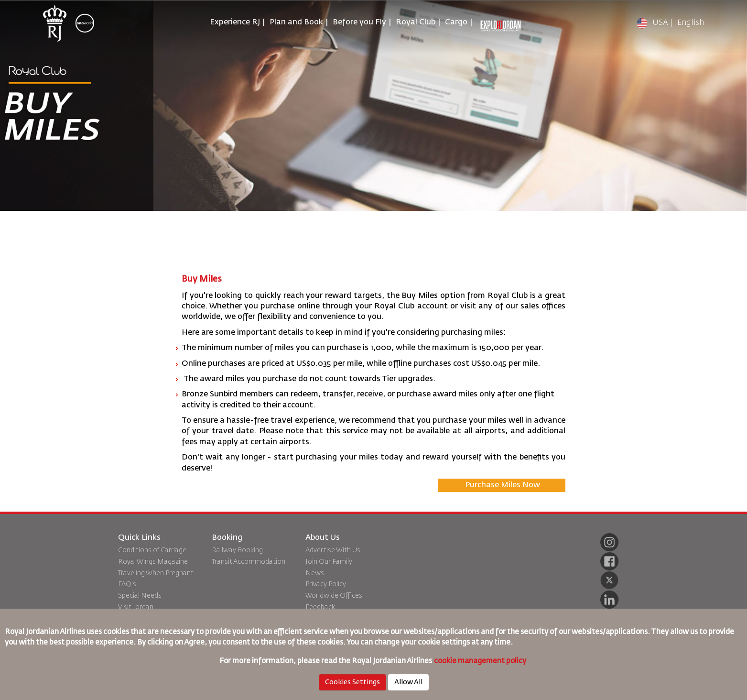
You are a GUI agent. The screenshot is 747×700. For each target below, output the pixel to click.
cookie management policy (481, 661)
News (315, 573)
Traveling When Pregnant (156, 573)
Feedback (320, 607)
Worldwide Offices (334, 596)
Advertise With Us (333, 550)
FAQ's (127, 584)
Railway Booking (237, 550)
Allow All (408, 682)
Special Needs (140, 596)
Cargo (456, 22)
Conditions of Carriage (152, 550)
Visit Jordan (136, 607)
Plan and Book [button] (296, 22)
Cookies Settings (352, 682)
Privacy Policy (326, 584)
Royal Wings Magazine (153, 562)
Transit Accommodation (249, 562)
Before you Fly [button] (359, 22)
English (691, 23)
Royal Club (416, 22)
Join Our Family (329, 562)
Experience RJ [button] (235, 22)
